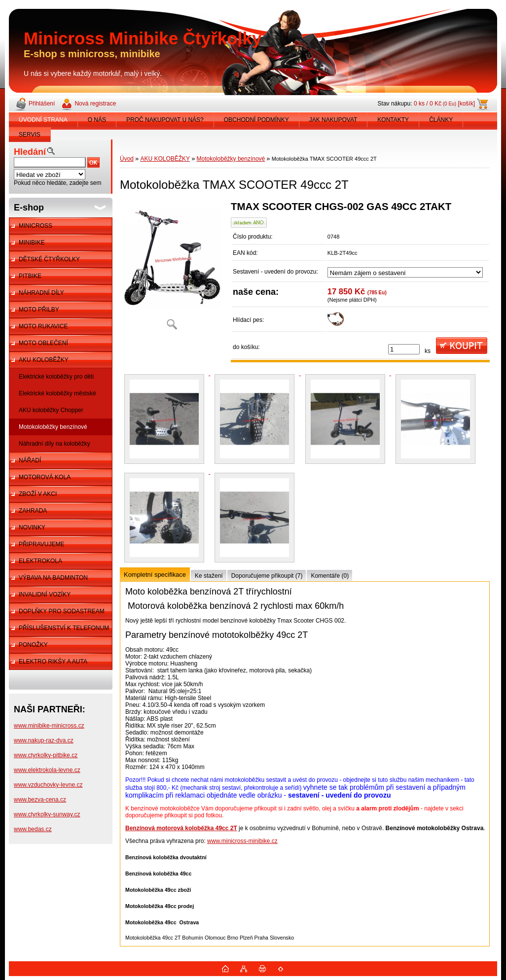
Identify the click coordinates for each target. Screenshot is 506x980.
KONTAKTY (393, 120)
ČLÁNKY (441, 120)
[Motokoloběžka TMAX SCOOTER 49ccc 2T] (172, 269)
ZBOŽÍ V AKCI (38, 494)
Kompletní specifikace (155, 575)
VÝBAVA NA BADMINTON (53, 578)
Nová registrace (95, 104)
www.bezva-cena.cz (40, 800)
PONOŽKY (33, 645)
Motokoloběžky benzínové (53, 427)
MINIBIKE (32, 243)
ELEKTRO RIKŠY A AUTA (53, 662)
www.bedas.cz (33, 829)
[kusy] (404, 349)
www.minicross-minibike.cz (242, 841)
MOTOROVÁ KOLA (45, 477)
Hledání (30, 152)
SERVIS (30, 135)
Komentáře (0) (330, 576)
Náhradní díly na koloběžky (54, 444)
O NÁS (97, 120)
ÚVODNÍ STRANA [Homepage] (43, 120)
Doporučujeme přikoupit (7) (267, 576)
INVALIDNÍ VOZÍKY (45, 595)
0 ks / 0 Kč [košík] (444, 104)
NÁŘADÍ (30, 460)
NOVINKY (32, 527)
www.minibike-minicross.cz (49, 726)
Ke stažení (209, 576)
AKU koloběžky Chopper (51, 410)
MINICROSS (36, 226)
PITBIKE (30, 276)
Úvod (127, 159)
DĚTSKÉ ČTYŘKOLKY (49, 259)
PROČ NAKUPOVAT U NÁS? (165, 120)
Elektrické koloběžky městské (57, 393)
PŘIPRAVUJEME (41, 544)
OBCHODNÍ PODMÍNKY (256, 120)
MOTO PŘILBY (39, 310)
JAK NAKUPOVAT (333, 120)
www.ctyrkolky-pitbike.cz (46, 755)
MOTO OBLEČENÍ (43, 343)
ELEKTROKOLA (40, 561)
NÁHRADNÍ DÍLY (41, 293)
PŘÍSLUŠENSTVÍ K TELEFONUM (64, 628)
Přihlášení (42, 104)
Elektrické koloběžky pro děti (56, 377)
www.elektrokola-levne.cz (47, 770)
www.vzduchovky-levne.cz (48, 785)
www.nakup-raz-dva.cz (44, 740)
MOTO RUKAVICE (43, 326)
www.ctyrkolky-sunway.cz (47, 814)
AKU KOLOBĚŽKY (44, 360)
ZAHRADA (33, 511)
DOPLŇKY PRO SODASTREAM (62, 611)
